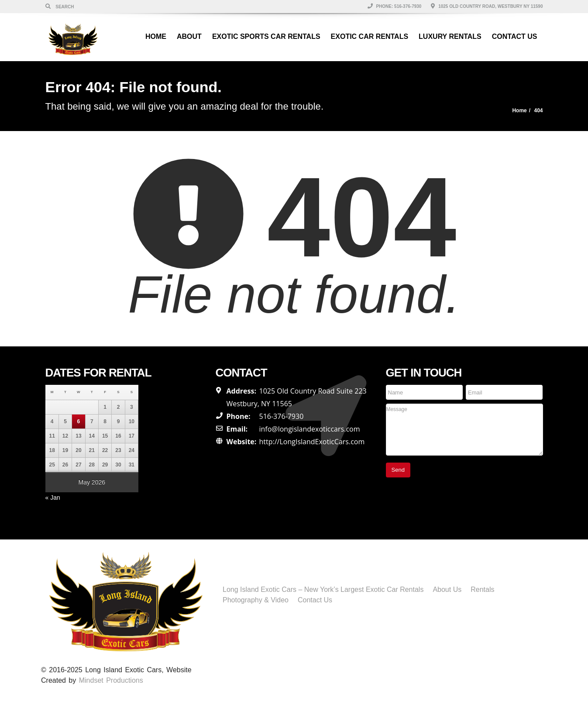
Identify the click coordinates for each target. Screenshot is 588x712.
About (189, 36)
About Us (447, 589)
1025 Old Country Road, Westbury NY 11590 (487, 6)
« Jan (53, 498)
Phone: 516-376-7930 (395, 6)
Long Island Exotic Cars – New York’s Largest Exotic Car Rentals (323, 589)
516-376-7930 (282, 416)
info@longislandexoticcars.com (310, 429)
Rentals (482, 589)
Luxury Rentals (450, 36)
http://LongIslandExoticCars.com (312, 442)
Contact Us (515, 36)
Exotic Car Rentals (370, 36)
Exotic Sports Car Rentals (266, 36)
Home (156, 36)
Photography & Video (256, 600)
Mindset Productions (111, 680)
